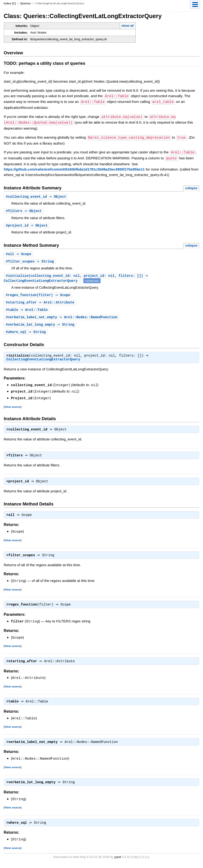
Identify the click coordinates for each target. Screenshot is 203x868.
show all (127, 26)
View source (13, 408)
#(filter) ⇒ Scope (39, 295)
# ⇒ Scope (19, 253)
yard (118, 861)
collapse (191, 186)
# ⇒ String (31, 261)
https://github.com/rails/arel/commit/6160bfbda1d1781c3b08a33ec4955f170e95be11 (74, 168)
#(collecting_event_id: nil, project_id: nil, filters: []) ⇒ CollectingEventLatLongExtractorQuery (77, 278)
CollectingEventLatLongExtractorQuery (43, 361)
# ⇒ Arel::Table (27, 310)
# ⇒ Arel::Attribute (41, 303)
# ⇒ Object (37, 195)
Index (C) (10, 3)
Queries (26, 3)
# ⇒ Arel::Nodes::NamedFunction (62, 318)
